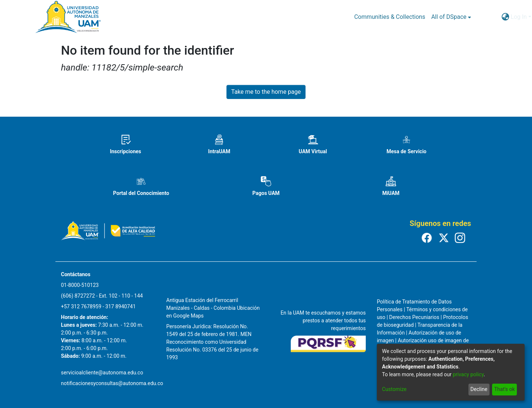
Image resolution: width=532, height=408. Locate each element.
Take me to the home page (266, 92)
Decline (479, 389)
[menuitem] (451, 17)
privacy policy (468, 374)
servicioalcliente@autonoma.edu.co (102, 373)
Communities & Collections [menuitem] (390, 17)
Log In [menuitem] (519, 17)
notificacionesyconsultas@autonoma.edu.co (112, 383)
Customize (394, 389)
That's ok (504, 389)
